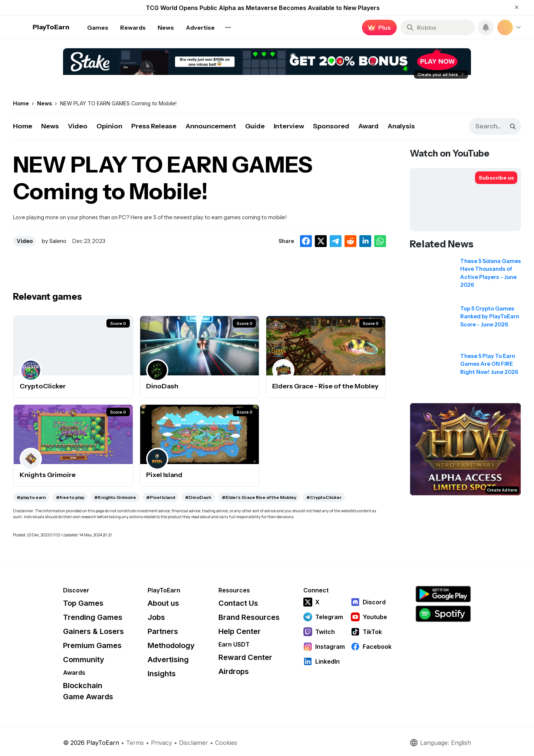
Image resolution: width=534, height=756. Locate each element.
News (50, 126)
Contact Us (238, 603)
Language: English (440, 743)
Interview (289, 126)
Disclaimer (194, 743)
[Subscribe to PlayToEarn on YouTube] (496, 178)
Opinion (109, 126)
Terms (135, 743)
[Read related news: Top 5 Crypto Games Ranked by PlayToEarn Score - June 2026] (465, 327)
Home (23, 126)
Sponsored (331, 126)
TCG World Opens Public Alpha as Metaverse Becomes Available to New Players (263, 8)
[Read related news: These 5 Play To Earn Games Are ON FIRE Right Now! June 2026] (465, 375)
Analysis (401, 126)
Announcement (211, 126)
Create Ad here (502, 490)
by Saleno (54, 241)
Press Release (154, 126)
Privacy (161, 743)
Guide (255, 126)
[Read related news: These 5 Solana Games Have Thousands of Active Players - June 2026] (465, 280)
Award (368, 126)
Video (78, 126)
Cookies (226, 743)
